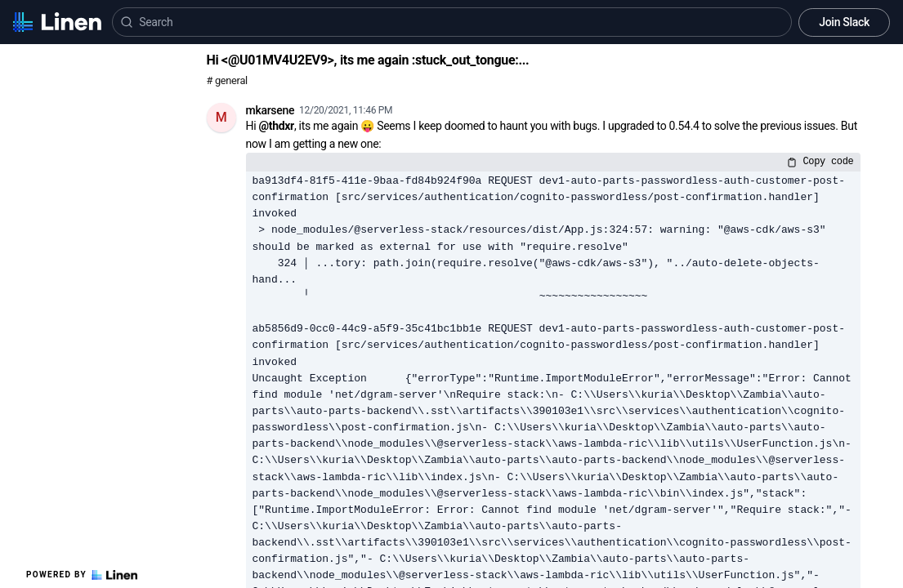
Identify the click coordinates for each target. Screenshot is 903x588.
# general (227, 80)
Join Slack (844, 22)
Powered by (82, 575)
